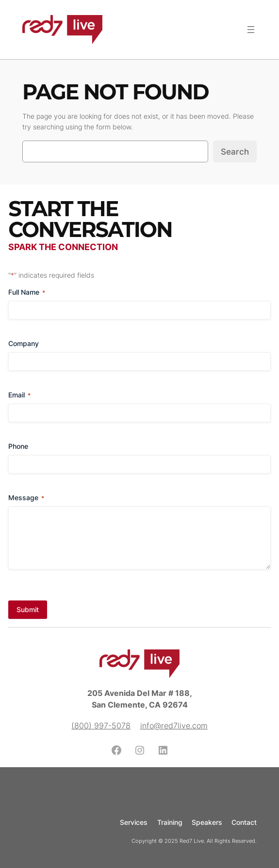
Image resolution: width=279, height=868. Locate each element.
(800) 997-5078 (101, 726)
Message (26, 498)
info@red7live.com (174, 726)
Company (24, 343)
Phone (18, 446)
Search (235, 152)
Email (19, 395)
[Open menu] (251, 30)
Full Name (27, 292)
